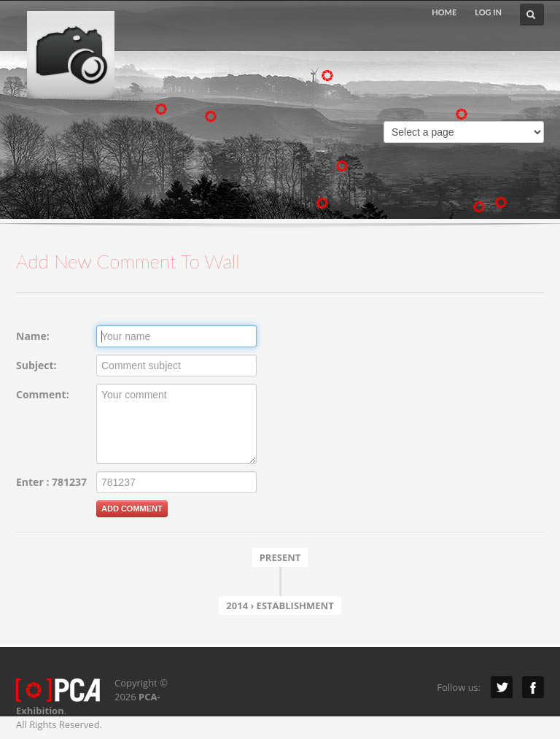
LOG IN (488, 12)
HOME (444, 12)
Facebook (533, 687)
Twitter (502, 687)
